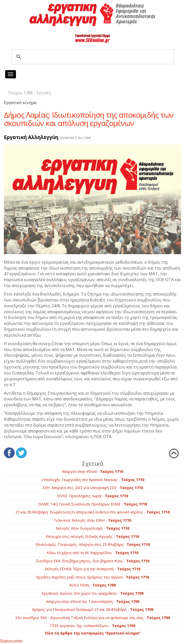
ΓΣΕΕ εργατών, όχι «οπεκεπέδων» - (93, 626)
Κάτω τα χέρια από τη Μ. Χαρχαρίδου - (92, 553)
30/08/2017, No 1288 (75, 138)
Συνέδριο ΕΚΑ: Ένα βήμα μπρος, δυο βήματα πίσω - (93, 561)
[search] (92, 57)
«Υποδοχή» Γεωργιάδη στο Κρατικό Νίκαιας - (93, 480)
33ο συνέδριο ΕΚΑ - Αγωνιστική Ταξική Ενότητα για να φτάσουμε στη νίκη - (92, 618)
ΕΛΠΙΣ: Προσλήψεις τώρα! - (92, 496)
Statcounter (11, 641)
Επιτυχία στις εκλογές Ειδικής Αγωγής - (92, 536)
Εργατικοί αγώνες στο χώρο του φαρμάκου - (92, 593)
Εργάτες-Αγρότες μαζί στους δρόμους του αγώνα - (93, 577)
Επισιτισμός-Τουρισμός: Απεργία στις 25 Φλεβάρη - (93, 544)
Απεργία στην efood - (92, 471)
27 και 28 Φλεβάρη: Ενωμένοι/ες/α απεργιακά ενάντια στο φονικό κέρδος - (92, 512)
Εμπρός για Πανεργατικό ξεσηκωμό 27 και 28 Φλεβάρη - (93, 609)
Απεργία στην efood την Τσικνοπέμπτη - (93, 601)
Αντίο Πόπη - (92, 585)
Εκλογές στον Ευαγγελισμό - (92, 528)
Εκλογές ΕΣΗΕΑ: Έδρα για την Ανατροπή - (92, 569)
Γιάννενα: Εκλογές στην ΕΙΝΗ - (92, 520)
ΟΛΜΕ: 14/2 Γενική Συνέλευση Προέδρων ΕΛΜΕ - (93, 504)
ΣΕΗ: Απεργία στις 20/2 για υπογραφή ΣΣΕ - (93, 488)
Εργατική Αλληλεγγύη (31, 137)
